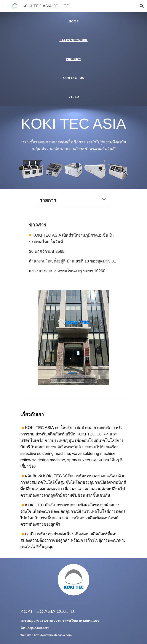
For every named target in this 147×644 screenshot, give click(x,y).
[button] (5, 6)
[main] (73, 21)
